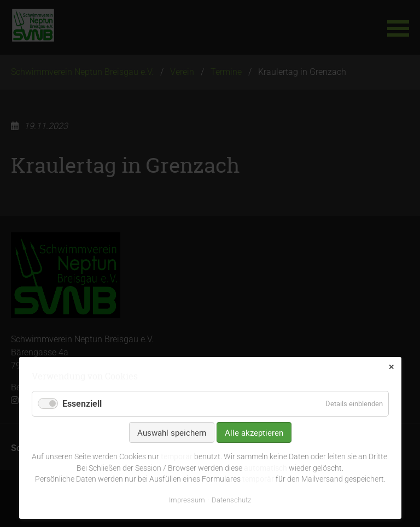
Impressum (187, 500)
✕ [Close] (391, 367)
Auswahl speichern (172, 432)
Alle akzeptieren (254, 432)
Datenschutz (231, 500)
